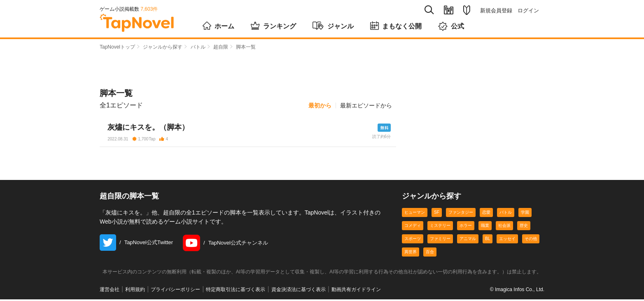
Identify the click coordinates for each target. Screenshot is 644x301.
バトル (198, 47)
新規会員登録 (496, 10)
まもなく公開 (396, 26)
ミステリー (440, 227)
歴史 (524, 227)
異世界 (411, 254)
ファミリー (440, 241)
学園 (525, 214)
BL (488, 241)
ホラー (466, 227)
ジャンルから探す (163, 47)
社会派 (504, 227)
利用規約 (135, 291)
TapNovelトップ (117, 47)
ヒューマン (415, 214)
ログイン (528, 10)
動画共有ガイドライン (356, 291)
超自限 (221, 47)
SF (437, 214)
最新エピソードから (366, 105)
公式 (451, 26)
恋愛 (486, 214)
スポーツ (413, 241)
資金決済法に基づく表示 (299, 291)
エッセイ (507, 241)
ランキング (273, 26)
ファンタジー (461, 214)
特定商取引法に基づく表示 (236, 291)
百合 (430, 254)
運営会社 (110, 291)
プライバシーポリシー (175, 291)
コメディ (413, 227)
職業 (485, 227)
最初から (320, 105)
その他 (531, 241)
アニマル (468, 241)
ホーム (218, 26)
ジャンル (333, 26)
